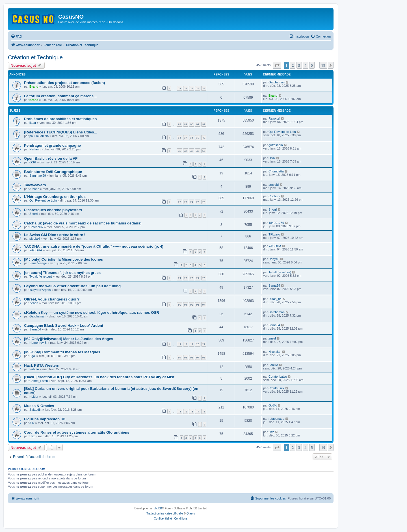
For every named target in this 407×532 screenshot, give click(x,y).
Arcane (34, 189)
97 (198, 357)
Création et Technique (35, 57)
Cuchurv (274, 196)
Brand (34, 86)
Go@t (273, 405)
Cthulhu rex (276, 388)
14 (198, 411)
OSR (33, 162)
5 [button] (312, 65)
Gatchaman (277, 82)
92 (204, 124)
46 (179, 151)
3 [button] (299, 65)
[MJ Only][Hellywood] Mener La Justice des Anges (69, 339)
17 (179, 344)
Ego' (33, 356)
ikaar (33, 123)
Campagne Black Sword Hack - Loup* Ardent (64, 326)
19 (192, 344)
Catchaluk (36, 227)
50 (204, 151)
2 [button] (293, 65)
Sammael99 (38, 176)
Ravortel (274, 118)
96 (192, 357)
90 (192, 124)
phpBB (158, 508)
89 (186, 124)
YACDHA (36, 250)
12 (186, 411)
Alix (32, 423)
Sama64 (274, 286)
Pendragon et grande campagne (52, 145)
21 (179, 88)
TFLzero (274, 234)
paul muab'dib (39, 136)
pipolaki (35, 239)
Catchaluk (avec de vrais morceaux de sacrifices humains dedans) (83, 223)
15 (204, 411)
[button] (277, 65)
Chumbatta (276, 171)
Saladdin (35, 410)
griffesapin (276, 145)
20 (198, 344)
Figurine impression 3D (45, 419)
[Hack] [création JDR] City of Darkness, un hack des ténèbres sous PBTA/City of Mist (99, 377)
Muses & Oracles (39, 406)
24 (198, 88)
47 (186, 151)
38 (192, 138)
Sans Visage (38, 263)
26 (204, 202)
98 (204, 357)
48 (192, 151)
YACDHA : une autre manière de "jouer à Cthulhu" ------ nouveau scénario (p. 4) (94, 246)
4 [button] (305, 65)
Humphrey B (38, 343)
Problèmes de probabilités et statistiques (60, 119)
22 (186, 88)
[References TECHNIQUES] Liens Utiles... (61, 132)
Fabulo (34, 369)
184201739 (276, 223)
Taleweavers (35, 185)
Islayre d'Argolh (40, 290)
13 (192, 411)
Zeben (34, 303)
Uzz (32, 436)
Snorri (33, 214)
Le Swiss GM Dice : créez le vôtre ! (55, 235)
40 (204, 138)
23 (192, 88)
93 (198, 305)
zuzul (272, 338)
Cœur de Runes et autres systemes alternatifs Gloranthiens (77, 432)
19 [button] (323, 65)
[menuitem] (16, 36)
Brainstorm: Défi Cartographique (53, 172)
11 (179, 411)
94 (204, 305)
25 (204, 88)
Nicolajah (275, 352)
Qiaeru (191, 513)
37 (186, 138)
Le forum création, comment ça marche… (61, 96)
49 (198, 151)
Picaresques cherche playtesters (53, 210)
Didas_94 (275, 299)
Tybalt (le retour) (41, 276)
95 (186, 357)
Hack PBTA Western (42, 365)
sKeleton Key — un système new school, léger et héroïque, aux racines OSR (92, 313)
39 (198, 138)
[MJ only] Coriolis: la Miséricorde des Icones (63, 259)
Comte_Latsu (39, 381)
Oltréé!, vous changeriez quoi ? (52, 299)
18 (186, 344)
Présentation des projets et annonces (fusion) (65, 83)
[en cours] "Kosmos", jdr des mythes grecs (62, 273)
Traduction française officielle (165, 513)
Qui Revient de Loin (282, 132)
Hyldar (34, 397)
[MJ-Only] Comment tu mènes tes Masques (62, 352)
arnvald (274, 185)
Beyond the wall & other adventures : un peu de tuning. (73, 286)
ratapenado (276, 419)
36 (179, 138)
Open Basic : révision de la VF (51, 158)
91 (198, 124)
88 (179, 124)
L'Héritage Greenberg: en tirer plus (55, 197)
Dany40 (274, 259)
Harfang (35, 149)
